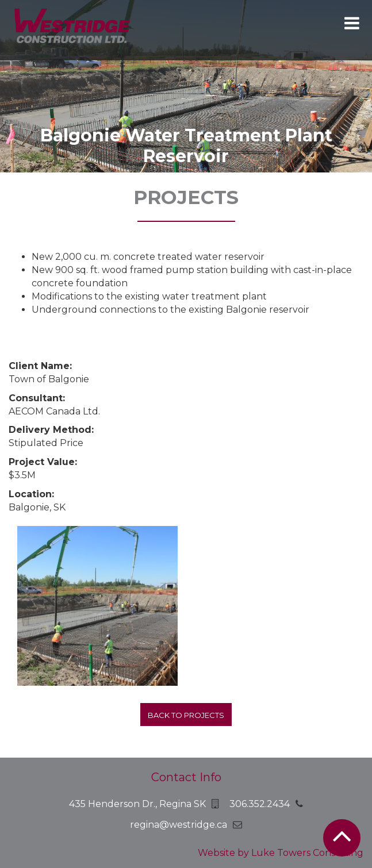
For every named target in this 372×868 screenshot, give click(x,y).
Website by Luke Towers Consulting (281, 853)
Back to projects (186, 715)
